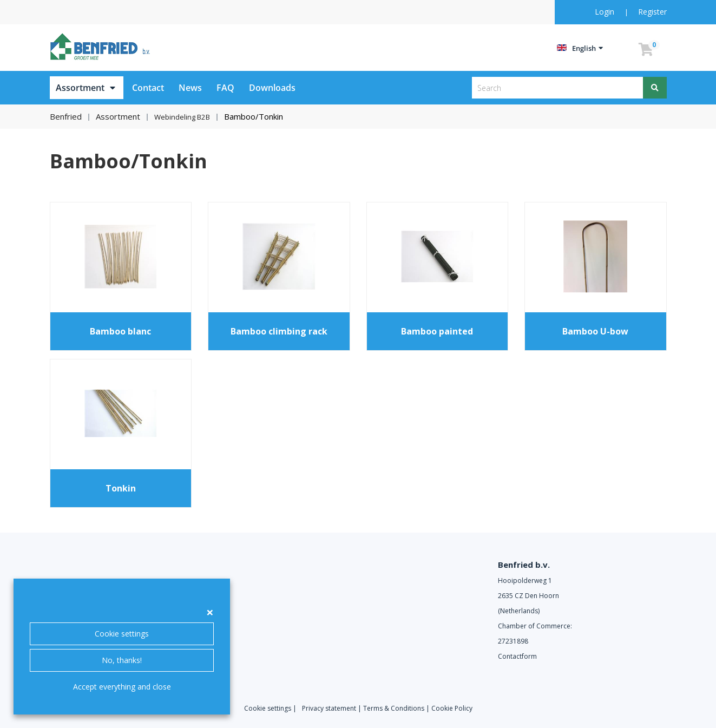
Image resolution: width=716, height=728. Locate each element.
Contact (148, 88)
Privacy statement (329, 708)
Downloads (272, 88)
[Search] (655, 88)
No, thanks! (122, 660)
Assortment (80, 88)
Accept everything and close (122, 687)
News (190, 88)
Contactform (517, 656)
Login (606, 12)
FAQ (225, 88)
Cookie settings (122, 634)
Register (652, 12)
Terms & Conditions (394, 708)
